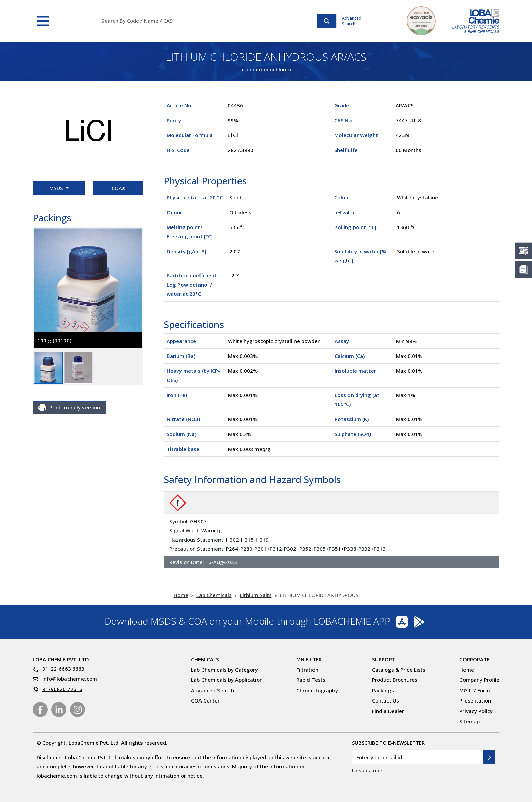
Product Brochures (395, 680)
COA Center (205, 700)
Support (384, 659)
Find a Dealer (388, 711)
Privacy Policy (476, 711)
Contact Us (385, 700)
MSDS (57, 188)
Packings (383, 690)
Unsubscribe (367, 770)
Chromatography (317, 690)
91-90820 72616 (62, 689)
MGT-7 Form (475, 690)
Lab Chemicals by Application (227, 680)
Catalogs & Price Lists (399, 670)
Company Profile (479, 680)
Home (181, 595)
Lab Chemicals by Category (224, 670)
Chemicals (205, 659)
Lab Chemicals (214, 595)
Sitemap (470, 721)
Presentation (475, 700)
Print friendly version (69, 408)
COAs (118, 188)
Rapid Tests (311, 680)
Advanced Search (352, 21)
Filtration (307, 670)
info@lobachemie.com (70, 679)
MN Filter (309, 659)
